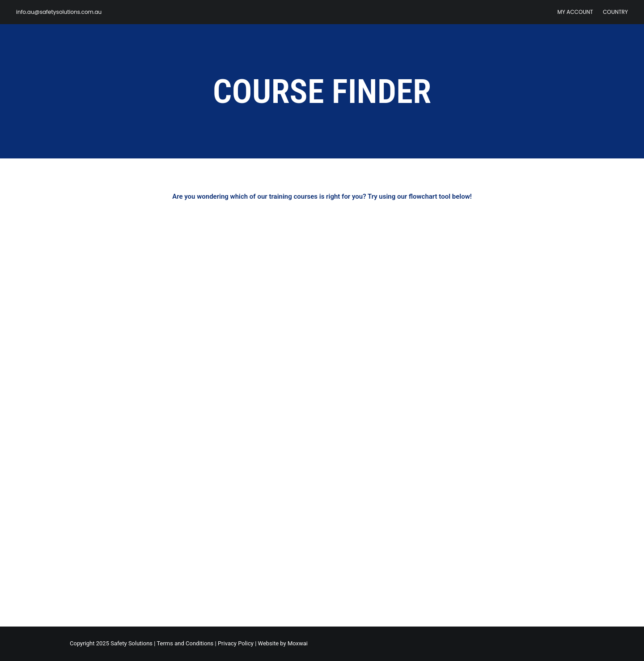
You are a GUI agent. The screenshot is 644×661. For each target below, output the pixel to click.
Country (615, 12)
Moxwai (298, 643)
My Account (575, 12)
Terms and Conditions (185, 643)
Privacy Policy (236, 643)
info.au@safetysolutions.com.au (59, 12)
